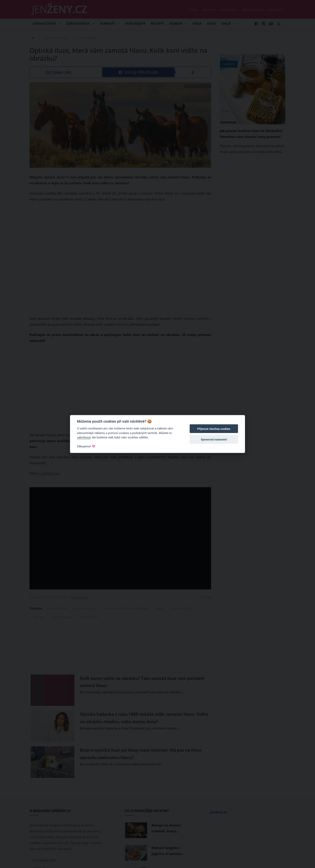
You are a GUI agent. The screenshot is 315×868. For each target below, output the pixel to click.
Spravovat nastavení (214, 439)
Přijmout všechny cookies (214, 429)
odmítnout (84, 437)
